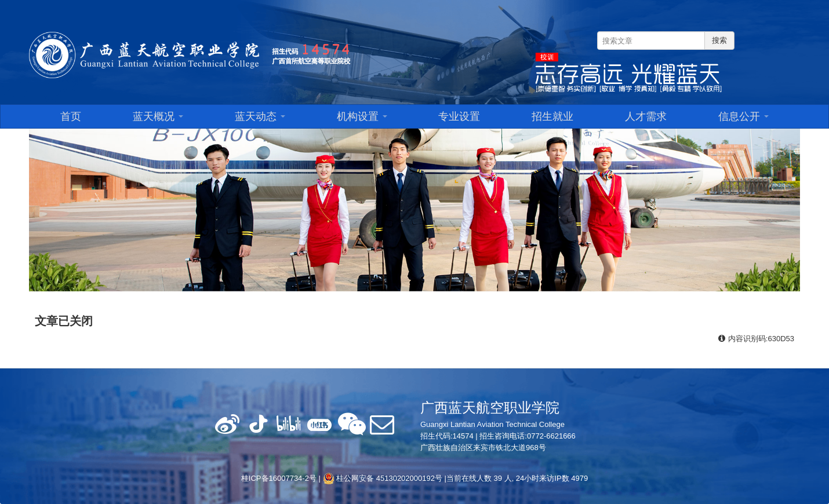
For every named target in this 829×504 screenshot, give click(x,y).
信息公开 (743, 116)
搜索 (719, 40)
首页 (71, 116)
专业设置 (459, 116)
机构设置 (362, 116)
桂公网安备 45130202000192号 (383, 478)
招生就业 (552, 116)
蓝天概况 (158, 116)
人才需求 (646, 116)
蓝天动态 (260, 116)
